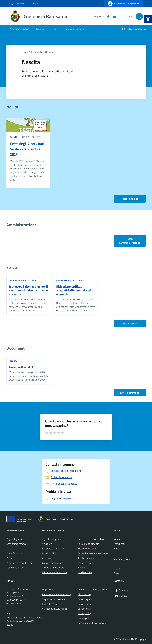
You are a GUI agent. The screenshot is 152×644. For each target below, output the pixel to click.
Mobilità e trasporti (87, 549)
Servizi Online (85, 604)
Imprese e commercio (88, 544)
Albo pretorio (84, 594)
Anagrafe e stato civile (23, 280)
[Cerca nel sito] (139, 17)
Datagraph (141, 639)
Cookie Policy (84, 609)
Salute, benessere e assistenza (93, 553)
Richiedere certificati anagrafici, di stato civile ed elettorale (73, 291)
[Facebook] (107, 17)
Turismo (82, 568)
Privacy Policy (85, 613)
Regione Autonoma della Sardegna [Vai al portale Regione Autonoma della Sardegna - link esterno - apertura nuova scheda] (24, 3)
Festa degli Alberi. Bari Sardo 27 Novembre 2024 (27, 149)
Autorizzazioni (49, 558)
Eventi (13, 137)
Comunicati (119, 544)
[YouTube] (113, 17)
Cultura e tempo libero (53, 568)
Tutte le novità (130, 199)
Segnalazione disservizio (54, 599)
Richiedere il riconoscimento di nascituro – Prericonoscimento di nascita (28, 291)
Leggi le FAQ (48, 590)
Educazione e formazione (54, 572)
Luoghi (117, 568)
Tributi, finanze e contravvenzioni (86, 560)
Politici (10, 558)
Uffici (9, 549)
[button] (148, 19)
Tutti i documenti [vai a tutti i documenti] (130, 393)
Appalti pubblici (50, 553)
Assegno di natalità (21, 367)
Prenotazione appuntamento (56, 594)
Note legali (83, 618)
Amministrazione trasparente (92, 590)
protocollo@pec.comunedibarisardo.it (25, 618)
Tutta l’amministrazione (130, 241)
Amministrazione (20, 29)
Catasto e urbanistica (53, 563)
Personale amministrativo (19, 563)
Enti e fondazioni (15, 553)
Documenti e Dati (15, 568)
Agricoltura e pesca (52, 539)
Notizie (117, 539)
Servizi (55, 29)
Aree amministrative (16, 544)
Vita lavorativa (85, 572)
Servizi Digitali (85, 599)
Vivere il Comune (75, 29)
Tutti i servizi (130, 323)
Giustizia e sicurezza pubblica (92, 539)
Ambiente (47, 544)
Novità (40, 29)
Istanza (13, 361)
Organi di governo (15, 539)
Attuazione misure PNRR (54, 609)
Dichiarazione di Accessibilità (92, 623)
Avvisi (116, 549)
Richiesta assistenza (52, 604)
